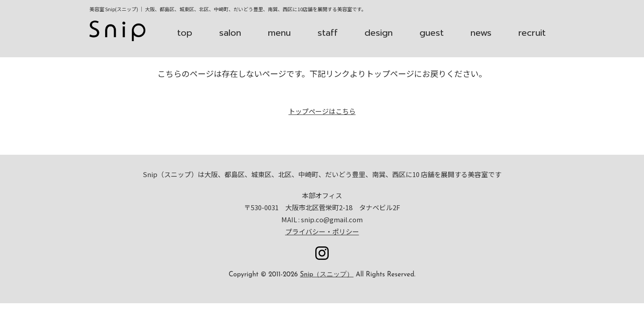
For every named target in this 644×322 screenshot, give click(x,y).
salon (230, 33)
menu (279, 33)
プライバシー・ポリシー (322, 231)
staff (328, 33)
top (185, 33)
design (379, 33)
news (481, 33)
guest (432, 33)
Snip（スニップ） (327, 275)
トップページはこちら (322, 111)
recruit (532, 33)
